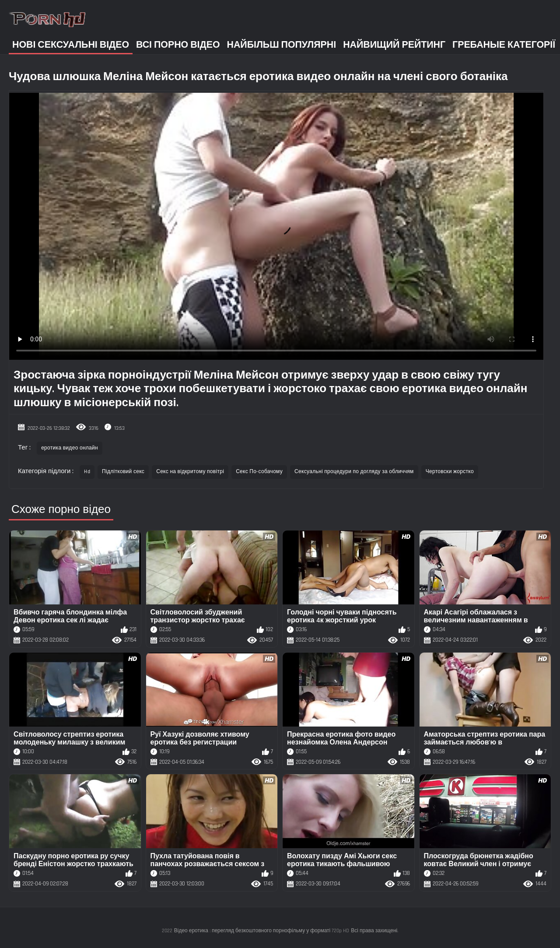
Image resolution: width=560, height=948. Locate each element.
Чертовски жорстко (450, 472)
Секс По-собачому (259, 472)
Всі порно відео (178, 45)
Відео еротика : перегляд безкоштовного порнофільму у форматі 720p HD (262, 931)
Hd (87, 472)
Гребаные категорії (504, 45)
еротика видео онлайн (70, 448)
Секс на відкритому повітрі (190, 472)
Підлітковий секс (123, 472)
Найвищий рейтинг (394, 45)
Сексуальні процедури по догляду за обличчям (354, 472)
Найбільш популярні (282, 45)
